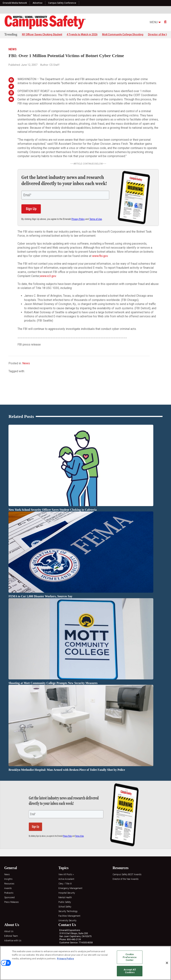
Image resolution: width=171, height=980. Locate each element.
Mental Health (65, 892)
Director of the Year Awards (126, 874)
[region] (85, 963)
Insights (8, 874)
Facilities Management (69, 910)
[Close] (167, 963)
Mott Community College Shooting (123, 34)
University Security (67, 915)
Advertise (37, 3)
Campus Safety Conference (62, 3)
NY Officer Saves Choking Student (42, 34)
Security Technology (68, 906)
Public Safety (65, 897)
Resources (9, 878)
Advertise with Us (13, 935)
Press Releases (12, 897)
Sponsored (9, 892)
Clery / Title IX (65, 878)
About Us (9, 926)
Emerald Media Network (15, 3)
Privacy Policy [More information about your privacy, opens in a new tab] (65, 959)
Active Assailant (66, 874)
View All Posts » (66, 869)
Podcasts (9, 887)
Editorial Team (11, 931)
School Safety (65, 901)
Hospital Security (67, 887)
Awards (8, 883)
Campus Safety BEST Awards (127, 869)
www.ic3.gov (48, 276)
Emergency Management (70, 883)
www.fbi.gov (100, 256)
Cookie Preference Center (130, 957)
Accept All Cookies (130, 971)
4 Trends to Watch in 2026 (82, 34)
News (13, 49)
